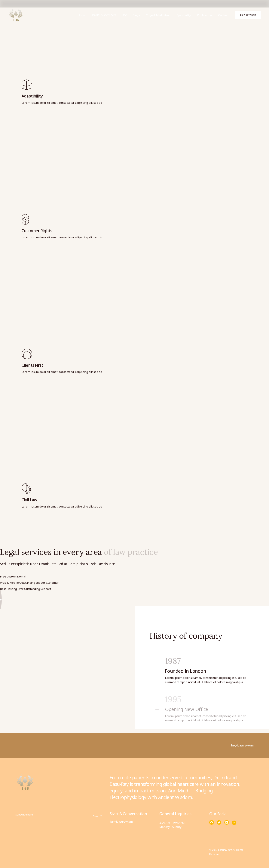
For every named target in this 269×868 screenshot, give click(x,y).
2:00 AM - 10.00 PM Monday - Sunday (172, 825)
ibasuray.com (225, 850)
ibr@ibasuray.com (121, 821)
